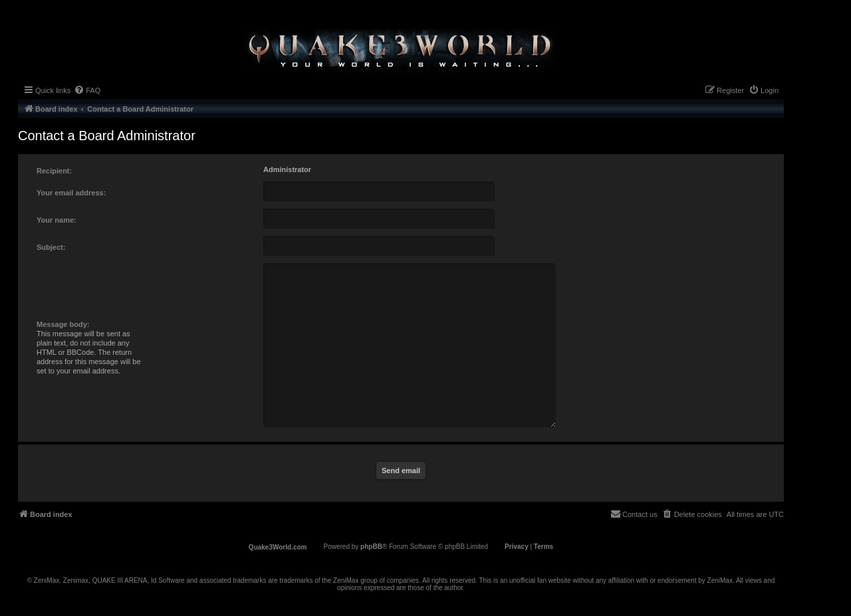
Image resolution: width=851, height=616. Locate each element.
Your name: (57, 220)
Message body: (63, 324)
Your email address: (71, 193)
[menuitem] (87, 90)
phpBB (371, 547)
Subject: (51, 247)
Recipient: (54, 171)
